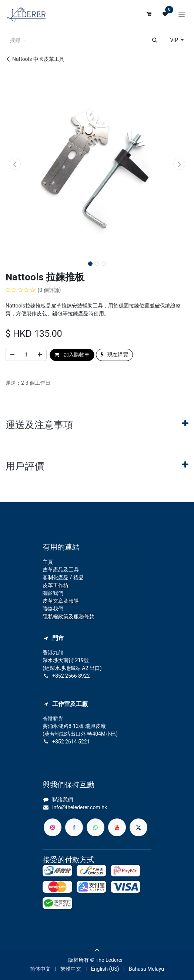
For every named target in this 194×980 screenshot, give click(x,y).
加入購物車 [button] (72, 355)
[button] (15, 164)
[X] (138, 827)
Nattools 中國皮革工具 (35, 59)
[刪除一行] (12, 355)
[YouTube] (117, 827)
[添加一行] (40, 355)
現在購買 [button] (114, 355)
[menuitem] (40, 969)
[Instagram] (53, 827)
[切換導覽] (182, 14)
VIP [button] (175, 40)
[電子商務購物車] (149, 14)
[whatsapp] (96, 827)
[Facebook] (74, 827)
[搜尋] (155, 40)
